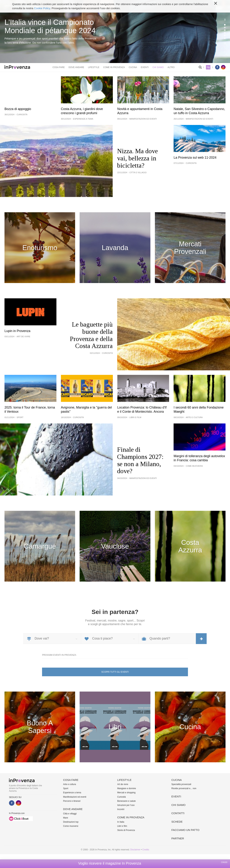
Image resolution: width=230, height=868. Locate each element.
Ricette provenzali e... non (184, 788)
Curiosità (122, 797)
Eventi (145, 67)
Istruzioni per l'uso (126, 805)
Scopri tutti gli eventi (115, 672)
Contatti (178, 813)
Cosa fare (59, 67)
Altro (171, 67)
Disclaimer (135, 850)
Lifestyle (94, 67)
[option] (115, 32)
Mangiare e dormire (127, 788)
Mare (65, 818)
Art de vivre (123, 784)
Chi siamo (158, 67)
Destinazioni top (71, 822)
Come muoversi (71, 826)
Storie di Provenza (126, 830)
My (208, 67)
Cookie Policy (42, 8)
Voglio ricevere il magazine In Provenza (110, 863)
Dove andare (76, 67)
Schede (177, 822)
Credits (146, 850)
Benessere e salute (127, 801)
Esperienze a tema (72, 793)
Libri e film (122, 826)
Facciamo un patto (185, 830)
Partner (178, 838)
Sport (66, 788)
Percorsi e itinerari (72, 801)
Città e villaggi (70, 814)
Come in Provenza (114, 67)
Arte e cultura (69, 784)
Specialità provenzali (181, 784)
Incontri (121, 809)
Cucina (133, 67)
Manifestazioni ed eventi (75, 797)
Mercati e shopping (126, 793)
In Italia (121, 822)
